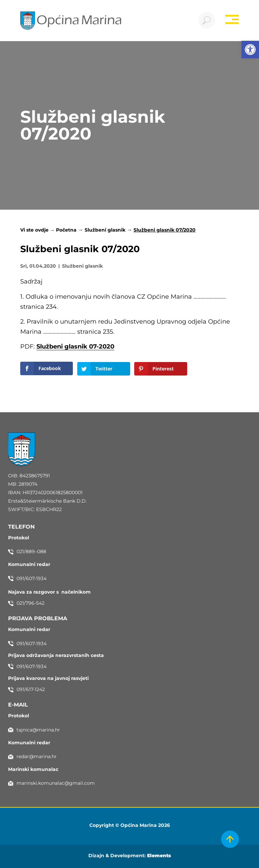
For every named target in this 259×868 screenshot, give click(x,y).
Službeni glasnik (105, 230)
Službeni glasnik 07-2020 (75, 347)
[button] (250, 50)
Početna (66, 230)
